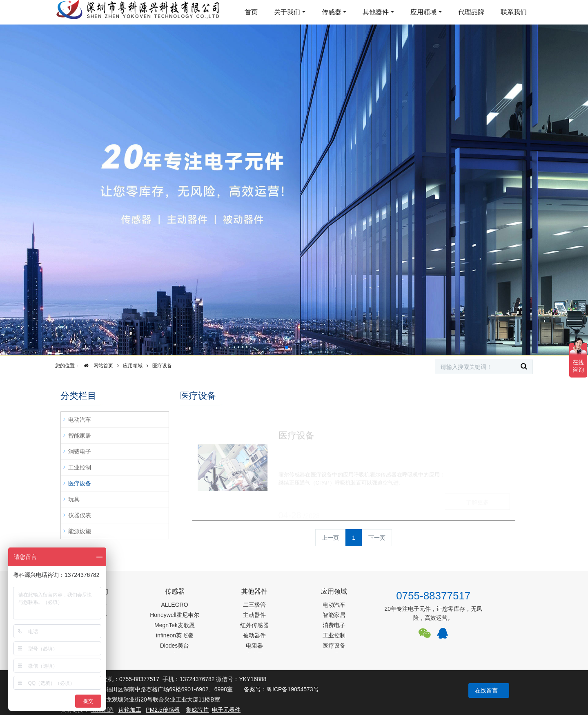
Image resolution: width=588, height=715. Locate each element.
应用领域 (423, 12)
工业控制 (80, 467)
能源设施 (80, 531)
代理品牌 (471, 12)
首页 (251, 12)
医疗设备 (162, 366)
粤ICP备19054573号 (293, 689)
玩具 (74, 499)
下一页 (377, 538)
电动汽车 (80, 420)
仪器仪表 (80, 515)
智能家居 (80, 436)
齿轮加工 (130, 710)
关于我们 (287, 12)
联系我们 (514, 12)
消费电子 (80, 451)
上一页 (330, 538)
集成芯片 (197, 710)
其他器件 (376, 12)
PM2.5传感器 (163, 710)
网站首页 (96, 366)
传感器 (332, 12)
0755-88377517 (433, 596)
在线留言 (486, 690)
